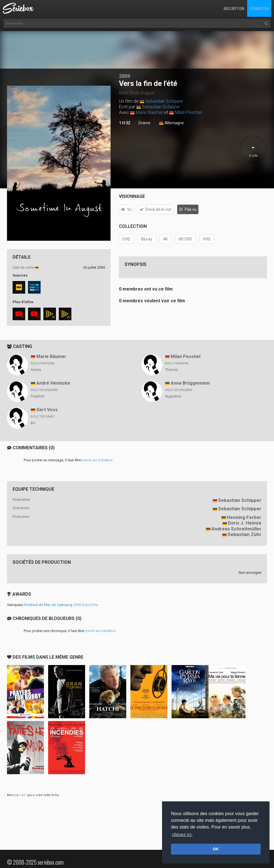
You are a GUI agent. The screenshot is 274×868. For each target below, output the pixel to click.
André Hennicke (53, 383)
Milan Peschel (188, 112)
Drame (145, 123)
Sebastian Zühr (244, 534)
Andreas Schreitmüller (236, 529)
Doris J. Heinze (245, 523)
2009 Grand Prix (61, 605)
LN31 (23, 795)
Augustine (173, 396)
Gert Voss (47, 410)
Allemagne (171, 123)
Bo (33, 423)
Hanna (36, 370)
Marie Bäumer (149, 112)
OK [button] (216, 849)
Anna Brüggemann (190, 383)
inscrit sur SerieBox (97, 460)
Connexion (259, 8)
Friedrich (38, 396)
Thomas (172, 370)
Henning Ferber (244, 517)
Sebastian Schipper (164, 101)
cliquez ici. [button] (182, 835)
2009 (125, 76)
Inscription (234, 8)
